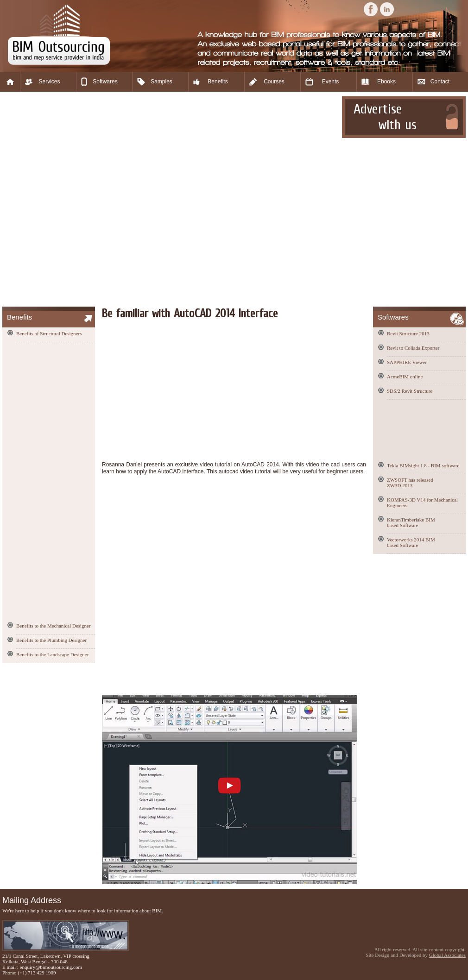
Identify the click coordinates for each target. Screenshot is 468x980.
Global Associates (447, 955)
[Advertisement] (105, 199)
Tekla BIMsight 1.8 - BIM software (423, 465)
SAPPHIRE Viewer (407, 362)
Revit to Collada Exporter (413, 348)
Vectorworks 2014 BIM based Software (411, 542)
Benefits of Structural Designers (49, 333)
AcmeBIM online (405, 377)
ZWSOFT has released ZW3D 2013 (410, 483)
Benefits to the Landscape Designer (52, 654)
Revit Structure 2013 (408, 333)
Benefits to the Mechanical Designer (54, 626)
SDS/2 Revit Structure (410, 391)
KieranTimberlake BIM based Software (411, 522)
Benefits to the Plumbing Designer (51, 640)
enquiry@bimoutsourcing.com (51, 967)
